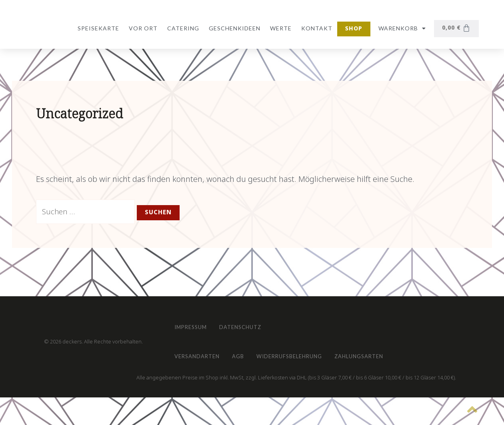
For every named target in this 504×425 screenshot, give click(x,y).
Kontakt (315, 28)
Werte (279, 28)
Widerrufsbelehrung (312, 352)
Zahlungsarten (394, 352)
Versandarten (202, 352)
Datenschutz (254, 316)
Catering (182, 28)
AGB (251, 352)
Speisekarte (97, 28)
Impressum (195, 316)
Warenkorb (401, 28)
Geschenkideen (233, 28)
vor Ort (142, 28)
